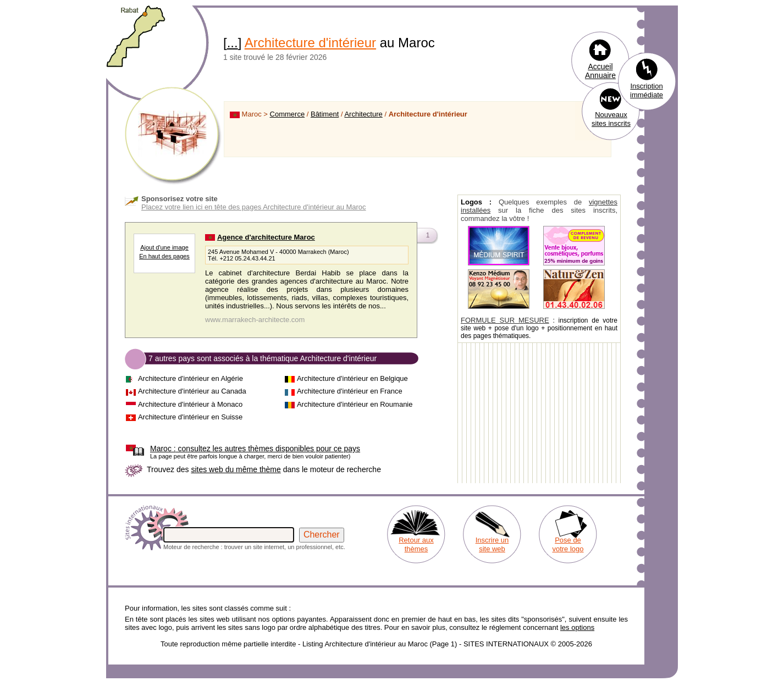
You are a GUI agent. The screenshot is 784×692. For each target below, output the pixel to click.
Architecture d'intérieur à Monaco (190, 404)
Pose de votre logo (568, 544)
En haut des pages (164, 256)
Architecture (363, 114)
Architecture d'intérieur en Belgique (352, 378)
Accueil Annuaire (600, 71)
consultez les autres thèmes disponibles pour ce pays (255, 449)
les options (577, 627)
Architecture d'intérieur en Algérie (191, 378)
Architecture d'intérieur (310, 43)
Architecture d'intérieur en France (350, 391)
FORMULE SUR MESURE (505, 320)
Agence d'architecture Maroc (266, 237)
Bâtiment (325, 114)
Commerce (288, 114)
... (233, 43)
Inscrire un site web (492, 544)
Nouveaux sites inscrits (611, 119)
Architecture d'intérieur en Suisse (190, 417)
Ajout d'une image (164, 247)
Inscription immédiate (647, 90)
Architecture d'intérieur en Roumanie (355, 404)
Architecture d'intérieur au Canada (192, 391)
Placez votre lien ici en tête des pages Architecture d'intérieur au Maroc (254, 207)
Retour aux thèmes (416, 544)
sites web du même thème (236, 469)
